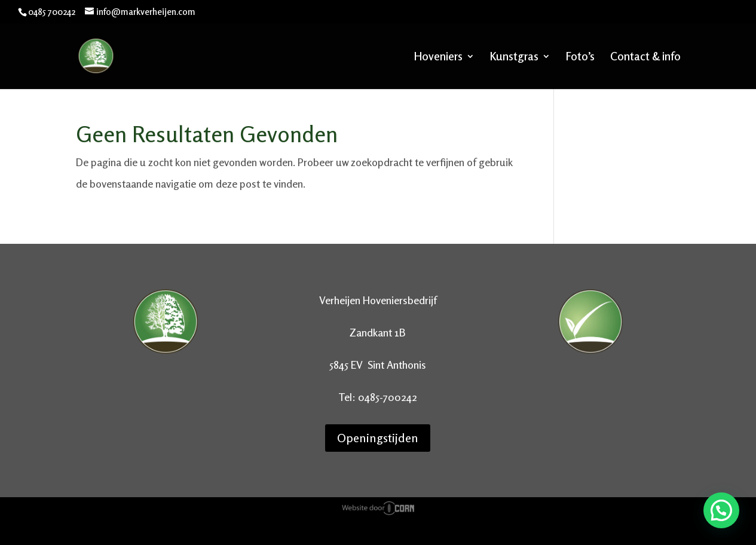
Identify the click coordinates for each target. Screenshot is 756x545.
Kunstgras (514, 57)
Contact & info (645, 57)
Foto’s (580, 57)
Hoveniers (438, 57)
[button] (721, 510)
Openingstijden (378, 438)
